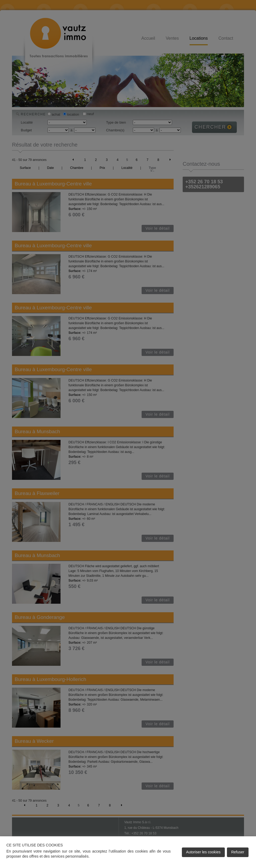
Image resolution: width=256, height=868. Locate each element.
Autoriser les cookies (203, 852)
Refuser (238, 852)
